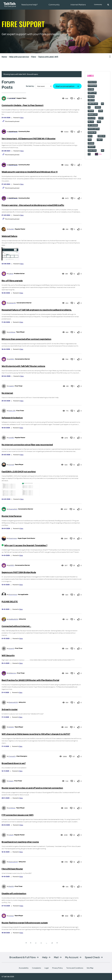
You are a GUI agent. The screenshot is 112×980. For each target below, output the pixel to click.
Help (45, 957)
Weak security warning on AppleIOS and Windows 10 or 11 (30, 172)
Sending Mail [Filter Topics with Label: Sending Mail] (101, 136)
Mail (56, 957)
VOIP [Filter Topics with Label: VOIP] (103, 150)
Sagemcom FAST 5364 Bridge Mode (19, 572)
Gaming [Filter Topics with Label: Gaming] (101, 111)
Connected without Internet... (16, 626)
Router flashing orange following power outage (25, 923)
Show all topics (32, 74)
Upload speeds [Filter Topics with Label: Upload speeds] (92, 150)
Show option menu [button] (109, 57)
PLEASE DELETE (10, 602)
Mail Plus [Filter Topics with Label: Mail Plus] (91, 122)
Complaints (36, 968)
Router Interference (12, 516)
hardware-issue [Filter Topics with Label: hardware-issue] (93, 114)
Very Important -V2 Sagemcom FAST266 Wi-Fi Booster (29, 139)
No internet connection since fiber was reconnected (27, 445)
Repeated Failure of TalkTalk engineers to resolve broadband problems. (37, 310)
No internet (7, 393)
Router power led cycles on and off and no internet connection (32, 788)
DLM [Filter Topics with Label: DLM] (102, 104)
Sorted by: (30, 86)
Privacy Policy (57, 968)
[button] (108, 5)
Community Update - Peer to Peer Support (23, 105)
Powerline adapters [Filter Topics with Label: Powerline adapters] (94, 129)
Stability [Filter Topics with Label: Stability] (100, 140)
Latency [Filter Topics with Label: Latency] (101, 118)
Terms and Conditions (75, 968)
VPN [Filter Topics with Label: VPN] (89, 154)
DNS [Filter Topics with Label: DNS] (89, 107)
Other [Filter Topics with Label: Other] (99, 122)
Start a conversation (65, 86)
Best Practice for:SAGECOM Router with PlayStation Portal (30, 680)
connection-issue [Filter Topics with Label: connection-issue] (93, 104)
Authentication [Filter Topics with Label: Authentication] (92, 86)
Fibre (22, 118)
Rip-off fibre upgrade (12, 281)
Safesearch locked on (12, 418)
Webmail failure (9, 236)
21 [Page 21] (52, 943)
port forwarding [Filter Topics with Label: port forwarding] (93, 125)
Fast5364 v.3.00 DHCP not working (19, 472)
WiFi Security (8, 655)
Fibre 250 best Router (12, 869)
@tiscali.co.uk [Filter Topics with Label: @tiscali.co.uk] (92, 82)
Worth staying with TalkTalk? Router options (23, 366)
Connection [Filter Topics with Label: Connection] (91, 100)
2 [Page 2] (36, 943)
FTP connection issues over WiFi (18, 815)
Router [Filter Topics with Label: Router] (90, 136)
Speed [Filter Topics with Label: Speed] (90, 140)
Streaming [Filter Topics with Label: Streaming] (91, 143)
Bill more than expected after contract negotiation (26, 339)
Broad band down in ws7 (14, 763)
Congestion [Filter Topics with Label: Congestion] (91, 96)
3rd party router (10, 709)
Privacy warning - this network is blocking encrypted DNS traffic (33, 205)
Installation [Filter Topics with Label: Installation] (92, 118)
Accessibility (24, 968)
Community (98, 5)
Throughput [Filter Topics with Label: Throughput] (92, 147)
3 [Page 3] (41, 943)
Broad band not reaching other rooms (20, 842)
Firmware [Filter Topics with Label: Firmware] (91, 111)
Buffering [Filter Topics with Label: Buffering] (91, 89)
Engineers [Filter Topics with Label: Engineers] (98, 107)
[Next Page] (57, 943)
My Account (72, 957)
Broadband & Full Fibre (23, 957)
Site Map (90, 968)
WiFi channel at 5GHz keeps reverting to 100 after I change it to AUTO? (36, 734)
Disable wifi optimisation (14, 893)
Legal (47, 968)
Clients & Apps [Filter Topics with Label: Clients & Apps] (92, 93)
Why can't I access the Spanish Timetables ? (26, 545)
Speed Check (92, 957)
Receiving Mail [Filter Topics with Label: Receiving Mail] (92, 132)
